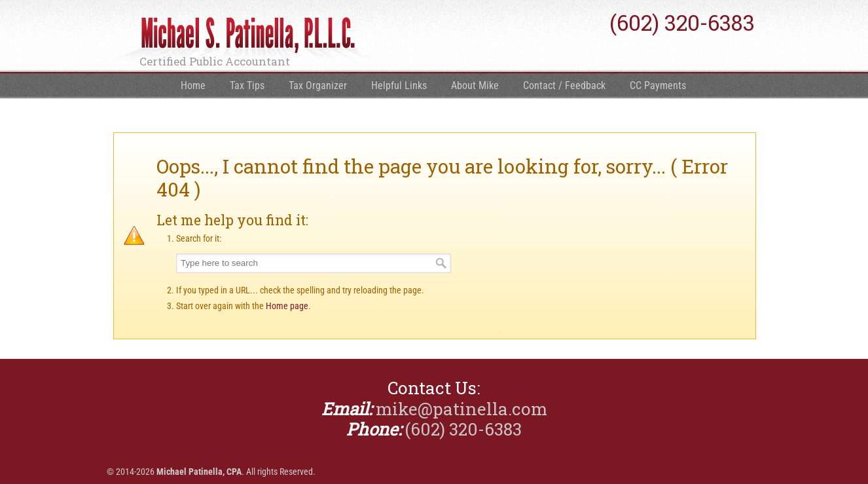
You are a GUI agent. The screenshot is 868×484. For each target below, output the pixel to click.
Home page (287, 306)
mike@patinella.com (461, 409)
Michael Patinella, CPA (244, 40)
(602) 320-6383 (682, 23)
